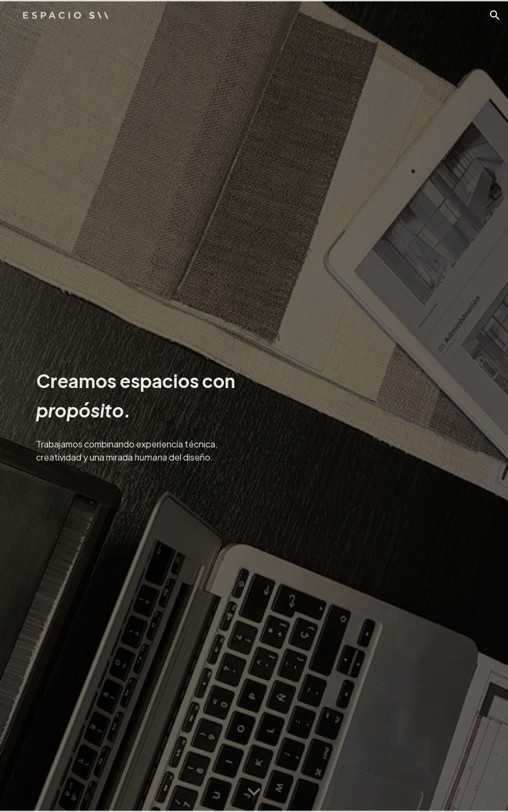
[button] (495, 15)
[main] (140, 393)
